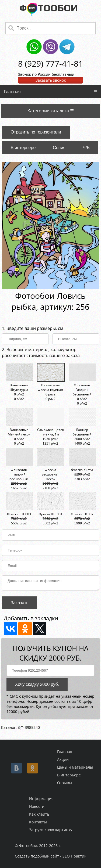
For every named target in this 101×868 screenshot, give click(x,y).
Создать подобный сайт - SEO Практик (50, 856)
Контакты (38, 822)
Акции (63, 759)
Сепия (59, 148)
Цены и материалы (75, 767)
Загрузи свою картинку (51, 830)
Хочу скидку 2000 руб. (37, 686)
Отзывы (65, 783)
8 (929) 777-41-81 (50, 64)
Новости (37, 806)
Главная (12, 92)
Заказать (19, 604)
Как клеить (39, 814)
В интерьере (23, 148)
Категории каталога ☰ (51, 111)
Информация (41, 799)
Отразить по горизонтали (36, 132)
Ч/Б (86, 148)
